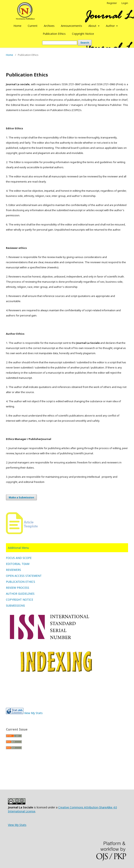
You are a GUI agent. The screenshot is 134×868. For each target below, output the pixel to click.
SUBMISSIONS (15, 606)
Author (111, 26)
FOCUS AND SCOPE (19, 558)
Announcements (71, 26)
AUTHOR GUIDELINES (20, 594)
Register (112, 3)
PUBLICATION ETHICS (21, 582)
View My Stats (33, 713)
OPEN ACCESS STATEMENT (24, 576)
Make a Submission (21, 497)
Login (125, 3)
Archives (49, 26)
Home (17, 26)
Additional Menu (18, 548)
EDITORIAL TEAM (18, 564)
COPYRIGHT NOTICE (20, 600)
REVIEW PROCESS (18, 588)
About (93, 26)
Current (33, 26)
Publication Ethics (54, 34)
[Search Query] (60, 43)
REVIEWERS (13, 570)
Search (85, 43)
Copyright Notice (83, 34)
